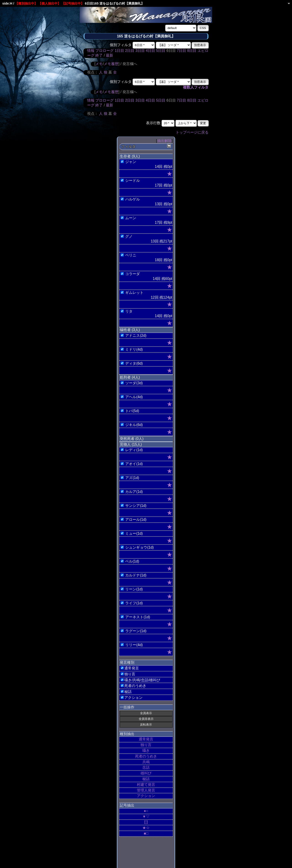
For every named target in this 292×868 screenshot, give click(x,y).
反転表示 (146, 725)
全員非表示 (146, 719)
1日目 (119, 51)
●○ (146, 811)
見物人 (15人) (131, 444)
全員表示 (146, 713)
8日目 (192, 51)
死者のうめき (146, 756)
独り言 (146, 745)
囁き (146, 751)
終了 (99, 55)
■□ (146, 833)
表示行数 (153, 123)
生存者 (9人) (130, 156)
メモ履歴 (111, 64)
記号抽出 (127, 805)
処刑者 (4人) (130, 377)
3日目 (140, 51)
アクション (146, 796)
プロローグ (104, 51)
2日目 (130, 51)
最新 (109, 55)
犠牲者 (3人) (130, 330)
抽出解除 (164, 141)
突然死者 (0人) (132, 439)
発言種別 (127, 662)
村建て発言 (146, 785)
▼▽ (146, 817)
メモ (99, 64)
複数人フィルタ (196, 87)
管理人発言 (146, 790)
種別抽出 (127, 734)
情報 (91, 51)
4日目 (150, 51)
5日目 (161, 51)
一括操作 (127, 707)
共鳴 (146, 762)
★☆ (146, 828)
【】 (146, 822)
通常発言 (146, 739)
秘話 (146, 779)
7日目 (181, 51)
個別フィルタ (121, 45)
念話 (146, 767)
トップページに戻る (192, 132)
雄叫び (146, 773)
